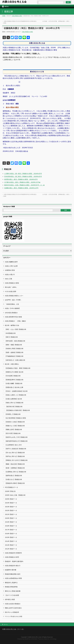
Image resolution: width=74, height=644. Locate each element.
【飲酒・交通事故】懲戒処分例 (15, 468)
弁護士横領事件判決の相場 (13, 317)
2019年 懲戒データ (11, 522)
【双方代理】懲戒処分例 (13, 433)
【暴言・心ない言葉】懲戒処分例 (15, 329)
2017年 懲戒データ (11, 530)
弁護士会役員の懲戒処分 (13, 604)
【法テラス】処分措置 (12, 595)
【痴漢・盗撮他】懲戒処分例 (14, 352)
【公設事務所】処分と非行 (13, 445)
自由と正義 (8, 279)
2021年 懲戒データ (11, 514)
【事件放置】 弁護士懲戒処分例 (15, 341)
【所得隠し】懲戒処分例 (13, 414)
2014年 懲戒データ (11, 541)
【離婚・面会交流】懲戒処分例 (15, 464)
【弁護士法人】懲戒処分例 (13, 479)
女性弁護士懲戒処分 (11, 313)
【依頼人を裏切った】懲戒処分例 (15, 395)
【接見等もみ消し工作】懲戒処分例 (16, 437)
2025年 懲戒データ (11, 499)
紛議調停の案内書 (11, 570)
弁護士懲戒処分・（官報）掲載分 (15, 321)
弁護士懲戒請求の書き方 (13, 566)
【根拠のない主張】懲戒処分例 (15, 426)
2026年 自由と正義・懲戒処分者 (15, 495)
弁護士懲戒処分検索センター (14, 296)
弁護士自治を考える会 (14, 2)
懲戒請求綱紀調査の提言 (13, 574)
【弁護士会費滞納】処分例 (13, 399)
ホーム (6, 624)
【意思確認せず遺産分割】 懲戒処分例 (18, 410)
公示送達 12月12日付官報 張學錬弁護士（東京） (57, 21)
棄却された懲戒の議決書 (13, 591)
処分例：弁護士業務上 (12, 364)
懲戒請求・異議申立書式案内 (14, 561)
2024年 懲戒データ (11, 503)
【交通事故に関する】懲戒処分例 (15, 472)
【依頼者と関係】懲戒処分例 (14, 349)
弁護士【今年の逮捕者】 (13, 308)
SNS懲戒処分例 (10, 333)
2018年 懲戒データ (11, 526)
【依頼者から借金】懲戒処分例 (15, 422)
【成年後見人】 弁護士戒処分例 (15, 360)
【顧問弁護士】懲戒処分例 (13, 476)
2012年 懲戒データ (11, 549)
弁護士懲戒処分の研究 (12, 557)
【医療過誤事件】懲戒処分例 (14, 380)
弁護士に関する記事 (11, 266)
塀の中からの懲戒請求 (12, 612)
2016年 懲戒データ (11, 534)
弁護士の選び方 (10, 275)
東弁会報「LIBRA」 (11, 287)
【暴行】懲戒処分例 (11, 337)
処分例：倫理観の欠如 (12, 325)
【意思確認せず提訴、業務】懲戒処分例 (18, 368)
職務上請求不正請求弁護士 (13, 608)
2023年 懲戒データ (11, 507)
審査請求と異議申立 (11, 583)
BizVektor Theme (37, 639)
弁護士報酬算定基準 (11, 262)
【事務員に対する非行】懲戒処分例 (16, 460)
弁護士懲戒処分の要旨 (17, 16)
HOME (4, 16)
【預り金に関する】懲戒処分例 (15, 453)
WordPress (28, 639)
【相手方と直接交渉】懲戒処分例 (15, 449)
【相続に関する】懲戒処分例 (14, 403)
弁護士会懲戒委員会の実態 (13, 578)
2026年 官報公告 (10, 491)
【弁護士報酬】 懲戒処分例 (14, 383)
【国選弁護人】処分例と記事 (14, 387)
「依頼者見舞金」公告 (12, 304)
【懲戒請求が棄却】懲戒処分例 (15, 483)
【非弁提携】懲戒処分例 (13, 376)
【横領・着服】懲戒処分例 (13, 345)
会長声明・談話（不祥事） (13, 300)
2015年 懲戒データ (11, 537)
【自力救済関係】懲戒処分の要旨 (15, 418)
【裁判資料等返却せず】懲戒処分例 (16, 441)
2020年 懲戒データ (11, 518)
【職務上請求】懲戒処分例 (13, 429)
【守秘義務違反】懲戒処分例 (14, 356)
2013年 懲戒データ (11, 545)
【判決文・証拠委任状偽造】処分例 (16, 391)
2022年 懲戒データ (11, 510)
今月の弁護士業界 (11, 291)
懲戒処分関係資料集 (11, 587)
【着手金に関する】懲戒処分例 (15, 456)
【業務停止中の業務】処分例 (14, 372)
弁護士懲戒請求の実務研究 (13, 553)
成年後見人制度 (10, 599)
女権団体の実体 (10, 270)
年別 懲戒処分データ (11, 487)
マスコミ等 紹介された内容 (14, 616)
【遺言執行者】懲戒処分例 (14, 407)
